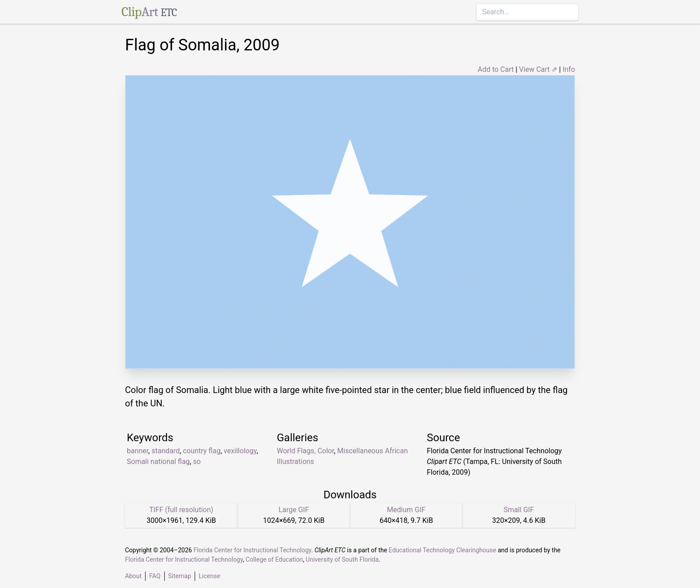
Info (569, 69)
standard (165, 451)
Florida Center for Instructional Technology (252, 550)
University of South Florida (342, 559)
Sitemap (180, 576)
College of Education (274, 559)
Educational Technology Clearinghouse (443, 550)
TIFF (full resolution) (181, 510)
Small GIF (519, 510)
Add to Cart (496, 69)
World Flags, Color (305, 451)
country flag (202, 451)
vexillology (240, 451)
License (209, 576)
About (133, 576)
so (197, 462)
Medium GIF (406, 510)
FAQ (155, 576)
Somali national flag (158, 462)
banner (137, 451)
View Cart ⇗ (538, 69)
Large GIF (294, 510)
